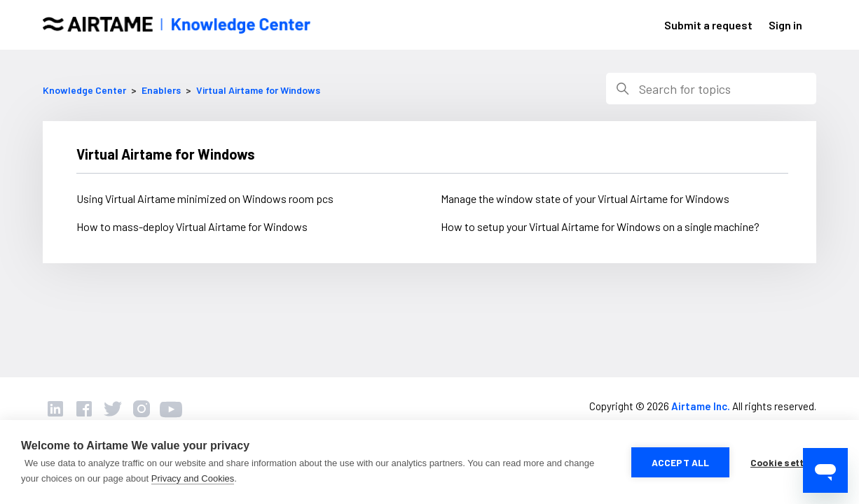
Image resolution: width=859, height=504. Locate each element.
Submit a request (708, 25)
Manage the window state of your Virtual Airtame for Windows (585, 198)
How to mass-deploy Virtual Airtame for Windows (192, 226)
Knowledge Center (84, 90)
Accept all (681, 462)
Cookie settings (787, 462)
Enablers (161, 90)
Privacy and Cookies (193, 478)
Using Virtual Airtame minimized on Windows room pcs (205, 198)
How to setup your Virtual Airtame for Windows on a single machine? (600, 226)
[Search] (711, 89)
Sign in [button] (785, 25)
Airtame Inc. (701, 406)
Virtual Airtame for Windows (258, 90)
